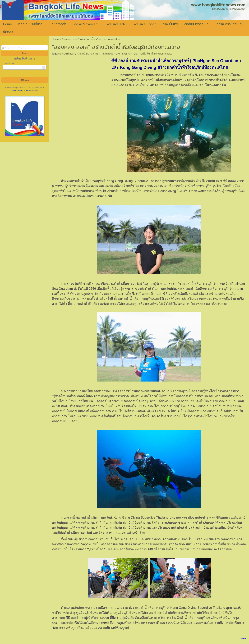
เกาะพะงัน (111, 54)
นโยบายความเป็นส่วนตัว (22, 91)
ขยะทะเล (129, 54)
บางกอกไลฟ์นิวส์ (144, 54)
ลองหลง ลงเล (97, 54)
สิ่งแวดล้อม (82, 54)
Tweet (243, 638)
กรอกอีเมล (8, 63)
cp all (61, 54)
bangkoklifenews (163, 54)
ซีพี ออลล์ (70, 54)
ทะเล (120, 54)
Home (55, 39)
